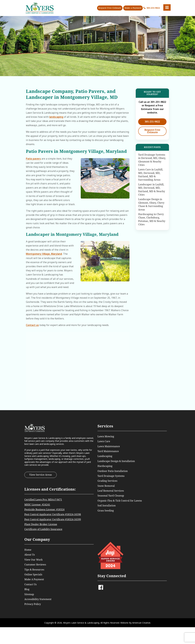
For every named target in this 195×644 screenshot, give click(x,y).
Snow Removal (106, 486)
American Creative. (142, 623)
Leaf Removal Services (111, 491)
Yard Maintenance (108, 451)
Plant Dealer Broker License (41, 524)
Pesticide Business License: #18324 (44, 510)
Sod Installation (107, 506)
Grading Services (107, 481)
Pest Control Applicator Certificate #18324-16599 (53, 519)
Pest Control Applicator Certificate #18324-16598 (53, 514)
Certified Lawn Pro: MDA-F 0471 (43, 500)
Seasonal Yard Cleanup (111, 496)
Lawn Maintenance (109, 446)
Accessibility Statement (38, 599)
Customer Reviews (35, 565)
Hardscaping (105, 466)
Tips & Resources (34, 570)
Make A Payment (34, 579)
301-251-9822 (153, 8)
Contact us (32, 325)
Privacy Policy (33, 604)
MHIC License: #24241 (37, 505)
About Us (30, 555)
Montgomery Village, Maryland (44, 254)
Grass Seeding (106, 511)
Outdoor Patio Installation (113, 471)
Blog (27, 589)
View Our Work (33, 560)
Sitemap (29, 594)
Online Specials (33, 575)
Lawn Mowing (106, 436)
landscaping (56, 117)
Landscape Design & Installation (116, 461)
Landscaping (105, 456)
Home (28, 550)
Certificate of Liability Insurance (43, 529)
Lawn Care (104, 441)
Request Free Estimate (110, 8)
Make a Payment (133, 8)
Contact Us (30, 584)
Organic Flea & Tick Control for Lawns (120, 501)
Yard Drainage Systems (111, 476)
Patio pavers (33, 159)
